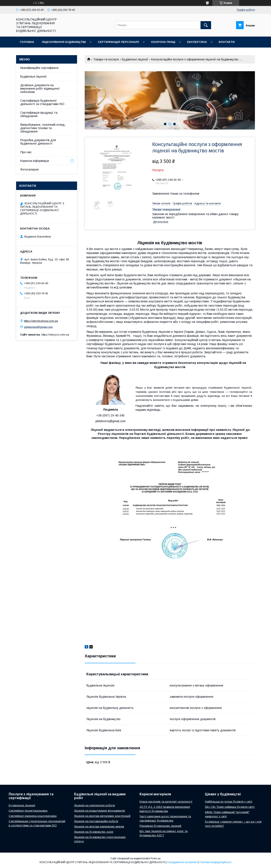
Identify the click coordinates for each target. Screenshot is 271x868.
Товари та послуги (106, 59)
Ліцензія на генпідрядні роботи (95, 805)
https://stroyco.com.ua (55, 335)
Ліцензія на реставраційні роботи (96, 821)
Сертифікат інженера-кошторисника (33, 816)
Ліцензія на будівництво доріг (94, 832)
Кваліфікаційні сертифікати (39, 68)
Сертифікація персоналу (118, 42)
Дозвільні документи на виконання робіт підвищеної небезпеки (40, 89)
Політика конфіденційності (215, 862)
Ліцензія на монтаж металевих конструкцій (102, 816)
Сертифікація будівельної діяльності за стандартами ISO (42, 102)
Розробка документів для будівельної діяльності (38, 142)
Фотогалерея (30, 169)
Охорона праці (163, 42)
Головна (27, 42)
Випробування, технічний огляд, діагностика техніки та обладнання (43, 128)
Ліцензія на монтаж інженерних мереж (99, 826)
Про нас (26, 152)
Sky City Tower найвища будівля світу (230, 807)
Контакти (227, 42)
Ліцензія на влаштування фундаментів (100, 811)
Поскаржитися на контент (182, 862)
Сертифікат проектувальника (28, 811)
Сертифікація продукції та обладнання (39, 114)
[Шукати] (206, 25)
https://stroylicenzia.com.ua (41, 321)
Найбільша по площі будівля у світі (229, 802)
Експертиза (197, 42)
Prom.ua (156, 858)
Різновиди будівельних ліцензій (160, 826)
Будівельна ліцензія (22, 805)
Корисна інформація (35, 161)
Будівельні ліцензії (135, 59)
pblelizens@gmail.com (38, 327)
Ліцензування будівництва (64, 42)
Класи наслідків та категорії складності (166, 802)
